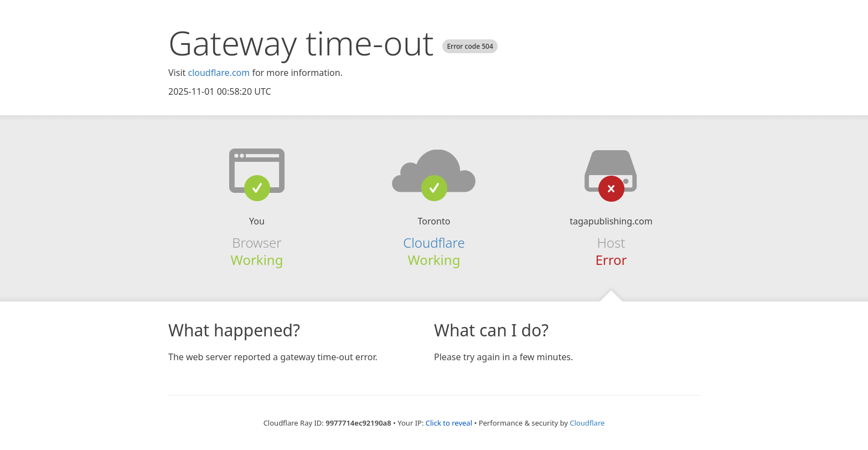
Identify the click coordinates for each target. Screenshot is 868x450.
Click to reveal (449, 423)
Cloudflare (434, 242)
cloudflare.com (219, 73)
